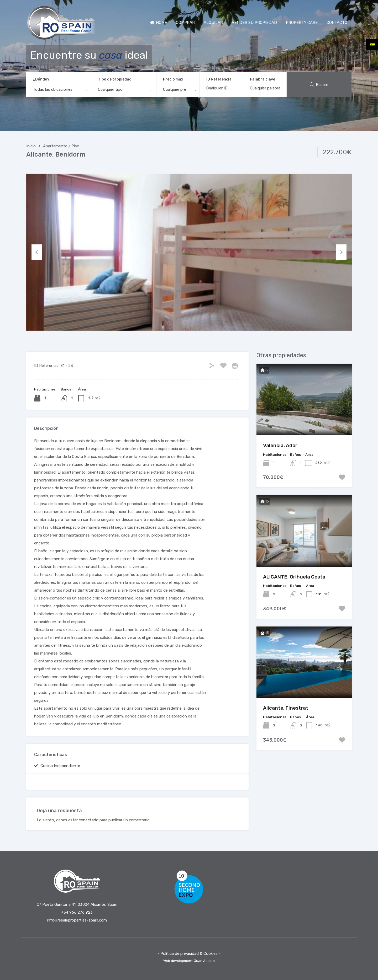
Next (341, 252)
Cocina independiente (60, 766)
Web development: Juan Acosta (189, 961)
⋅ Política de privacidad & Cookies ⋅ (189, 954)
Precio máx (173, 79)
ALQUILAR (213, 23)
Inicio (31, 146)
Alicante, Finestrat (286, 708)
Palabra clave (262, 79)
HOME (158, 23)
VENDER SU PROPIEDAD (254, 23)
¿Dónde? (41, 79)
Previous (37, 252)
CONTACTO (337, 23)
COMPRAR (185, 23)
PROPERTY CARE (302, 23)
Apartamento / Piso (61, 146)
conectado (89, 820)
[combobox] (59, 91)
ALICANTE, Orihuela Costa (294, 577)
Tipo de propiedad (115, 79)
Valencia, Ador (280, 445)
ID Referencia (219, 79)
